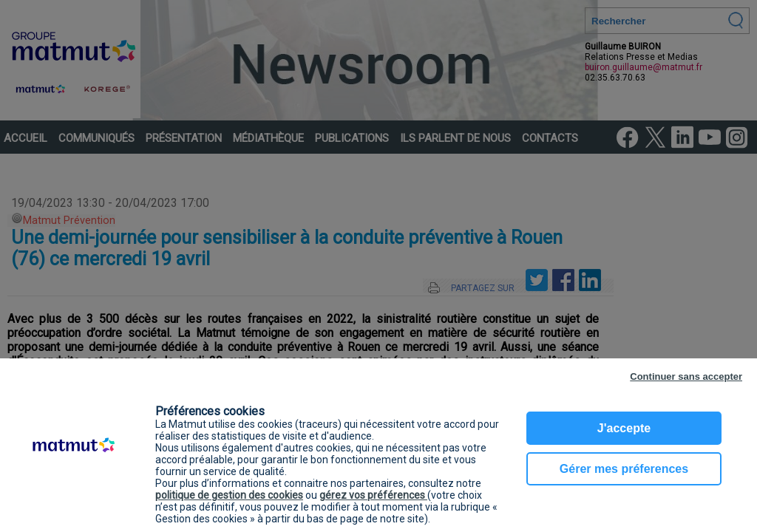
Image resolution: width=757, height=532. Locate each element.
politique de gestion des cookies (229, 495)
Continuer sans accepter (686, 376)
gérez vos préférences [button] (373, 495)
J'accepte (624, 428)
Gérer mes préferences (624, 469)
